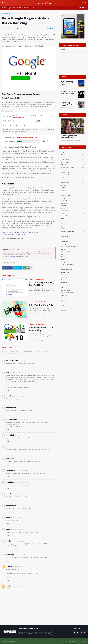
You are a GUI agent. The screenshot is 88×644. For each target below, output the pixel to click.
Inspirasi (73, 249)
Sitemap (68, 641)
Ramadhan (73, 190)
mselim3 (9, 566)
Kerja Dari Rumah (73, 183)
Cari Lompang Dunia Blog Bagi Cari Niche (42, 284)
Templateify (12, 641)
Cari (83, 3)
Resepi (19, 8)
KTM (73, 300)
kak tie (9, 586)
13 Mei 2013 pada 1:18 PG (19, 518)
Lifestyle (73, 152)
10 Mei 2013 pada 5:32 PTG (16, 373)
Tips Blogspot (73, 201)
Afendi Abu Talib (12, 361)
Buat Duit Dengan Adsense (73, 231)
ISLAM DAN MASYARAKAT (73, 265)
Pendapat (73, 260)
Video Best (73, 224)
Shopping (73, 178)
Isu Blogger (73, 262)
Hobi (33, 8)
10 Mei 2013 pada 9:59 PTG (20, 435)
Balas (8, 367)
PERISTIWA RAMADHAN (73, 293)
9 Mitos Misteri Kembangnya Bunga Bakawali (67, 104)
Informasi (73, 234)
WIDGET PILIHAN (73, 213)
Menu (5, 3)
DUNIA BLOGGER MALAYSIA (38, 302)
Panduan (73, 155)
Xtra (73, 254)
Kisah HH (73, 288)
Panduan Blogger (73, 285)
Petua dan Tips (73, 283)
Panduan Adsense (73, 252)
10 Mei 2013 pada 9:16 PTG (25, 420)
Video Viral (73, 311)
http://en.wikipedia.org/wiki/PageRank (14, 234)
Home (4, 8)
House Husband (73, 160)
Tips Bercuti (73, 188)
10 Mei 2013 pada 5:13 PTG (25, 361)
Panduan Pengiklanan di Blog (73, 247)
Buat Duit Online (73, 172)
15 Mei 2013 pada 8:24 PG (18, 541)
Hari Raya (73, 198)
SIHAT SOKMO (73, 303)
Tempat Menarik (73, 175)
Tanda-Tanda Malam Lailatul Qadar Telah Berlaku (67, 83)
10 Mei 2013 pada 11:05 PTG (21, 447)
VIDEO (73, 221)
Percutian (73, 180)
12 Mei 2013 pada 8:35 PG (22, 482)
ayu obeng (10, 555)
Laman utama (6, 13)
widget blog (73, 257)
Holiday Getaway (73, 211)
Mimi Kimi (10, 435)
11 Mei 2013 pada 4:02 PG (20, 459)
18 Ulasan (21, 28)
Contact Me (83, 641)
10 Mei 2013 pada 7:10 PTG (23, 396)
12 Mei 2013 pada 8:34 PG (22, 471)
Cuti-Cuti (40, 8)
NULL (73, 275)
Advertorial (73, 185)
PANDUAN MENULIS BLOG (18, 13)
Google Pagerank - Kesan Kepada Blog (41, 329)
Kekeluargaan (73, 170)
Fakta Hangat (73, 165)
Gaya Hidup (11, 8)
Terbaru (5, 621)
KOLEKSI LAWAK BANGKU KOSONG (73, 239)
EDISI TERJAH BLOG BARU (73, 244)
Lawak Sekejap (73, 236)
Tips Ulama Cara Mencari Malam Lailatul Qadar (68, 93)
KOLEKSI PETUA (73, 272)
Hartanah (73, 208)
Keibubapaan (73, 203)
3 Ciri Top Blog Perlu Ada (41, 305)
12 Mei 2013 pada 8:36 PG (22, 506)
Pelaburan (73, 219)
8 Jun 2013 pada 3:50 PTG (20, 555)
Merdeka (73, 280)
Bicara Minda (73, 216)
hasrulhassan (11, 396)
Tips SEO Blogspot (73, 196)
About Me (75, 641)
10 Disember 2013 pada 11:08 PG (19, 586)
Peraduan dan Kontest (73, 270)
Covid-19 (73, 226)
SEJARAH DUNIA (73, 267)
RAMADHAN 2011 (73, 295)
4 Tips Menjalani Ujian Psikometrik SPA (69, 137)
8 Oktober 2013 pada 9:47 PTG (20, 567)
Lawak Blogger (73, 242)
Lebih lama (52, 621)
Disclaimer (12, 257)
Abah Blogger (73, 298)
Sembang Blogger (73, 162)
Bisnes (73, 306)
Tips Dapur (27, 8)
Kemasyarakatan (73, 277)
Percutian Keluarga (73, 290)
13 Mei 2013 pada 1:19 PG (19, 529)
